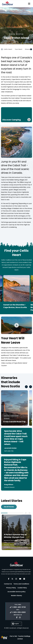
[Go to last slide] (26, 387)
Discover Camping (16, 120)
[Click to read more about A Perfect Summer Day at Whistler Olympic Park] (16, 532)
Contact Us (8, 584)
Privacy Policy (11, 588)
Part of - (20, 638)
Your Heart (19, 49)
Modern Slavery (16, 596)
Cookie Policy (22, 588)
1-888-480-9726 (18, 607)
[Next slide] (31, 387)
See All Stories (9, 507)
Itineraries (28, 49)
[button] (28, 300)
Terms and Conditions (21, 584)
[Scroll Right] (31, 49)
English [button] (17, 624)
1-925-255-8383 (18, 612)
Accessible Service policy (16, 592)
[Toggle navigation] (29, 4)
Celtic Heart (8, 49)
